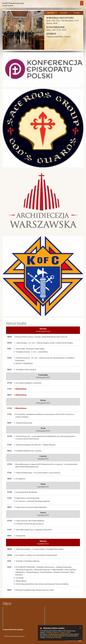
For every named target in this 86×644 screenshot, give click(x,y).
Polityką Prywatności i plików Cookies (58, 633)
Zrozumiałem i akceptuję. (54, 638)
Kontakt (77, 13)
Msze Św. (51, 13)
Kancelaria (64, 13)
